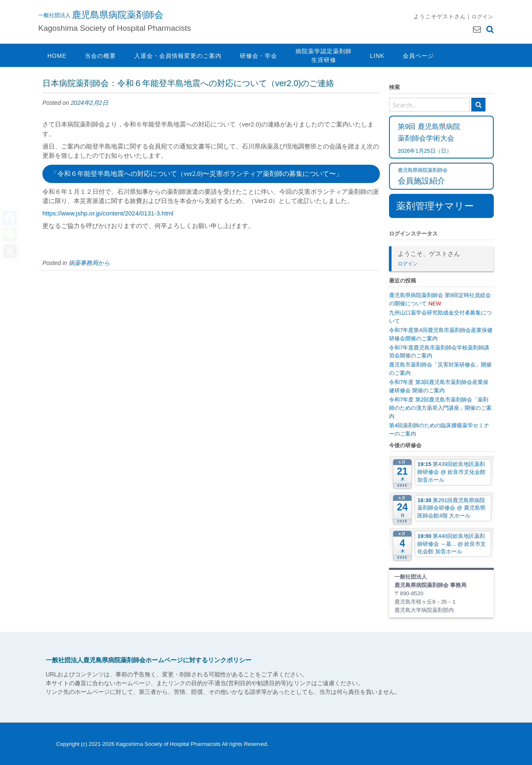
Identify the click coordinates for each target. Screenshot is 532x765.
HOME (57, 56)
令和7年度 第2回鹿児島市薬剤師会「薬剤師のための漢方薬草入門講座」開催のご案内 (440, 408)
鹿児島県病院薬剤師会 (118, 15)
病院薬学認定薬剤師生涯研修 (324, 56)
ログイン (483, 16)
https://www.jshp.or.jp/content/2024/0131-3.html (108, 213)
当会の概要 (100, 56)
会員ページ (418, 56)
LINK (377, 56)
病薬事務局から (89, 263)
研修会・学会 (259, 56)
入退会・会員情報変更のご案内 (178, 56)
